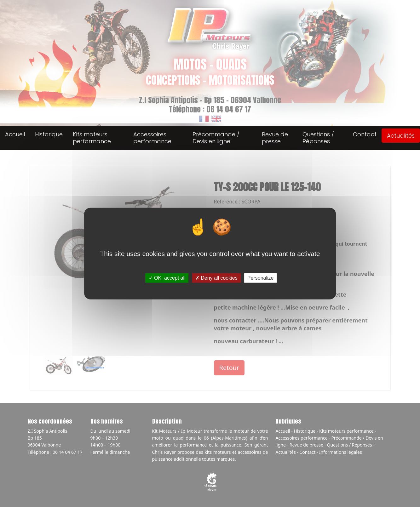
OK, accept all (167, 278)
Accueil (15, 134)
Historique (49, 134)
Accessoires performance (152, 138)
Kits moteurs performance (92, 138)
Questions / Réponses (318, 138)
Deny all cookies (216, 278)
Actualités (401, 136)
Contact (365, 134)
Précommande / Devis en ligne (216, 138)
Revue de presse (275, 138)
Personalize (261, 278)
